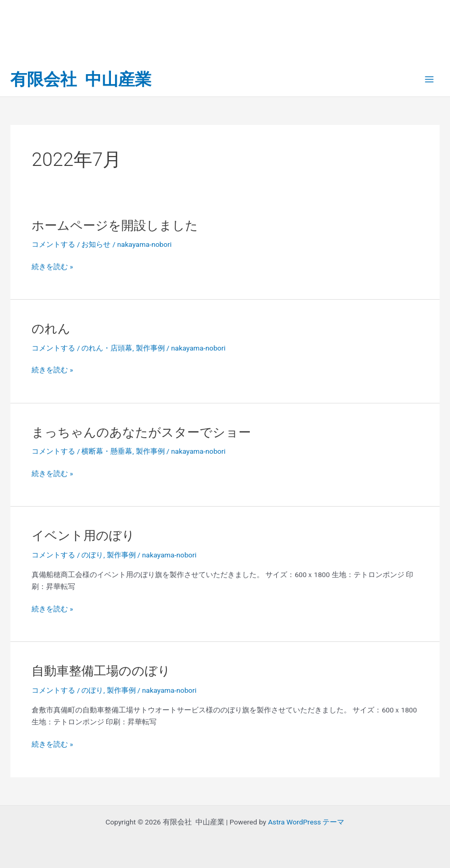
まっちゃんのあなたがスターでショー (141, 432)
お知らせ (96, 244)
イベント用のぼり (83, 536)
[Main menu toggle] (430, 80)
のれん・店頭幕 (107, 348)
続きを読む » (52, 267)
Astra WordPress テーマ (306, 822)
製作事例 (150, 348)
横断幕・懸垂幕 (107, 451)
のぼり (92, 555)
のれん (51, 329)
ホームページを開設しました (115, 226)
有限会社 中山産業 (81, 79)
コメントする (53, 244)
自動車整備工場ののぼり (101, 671)
